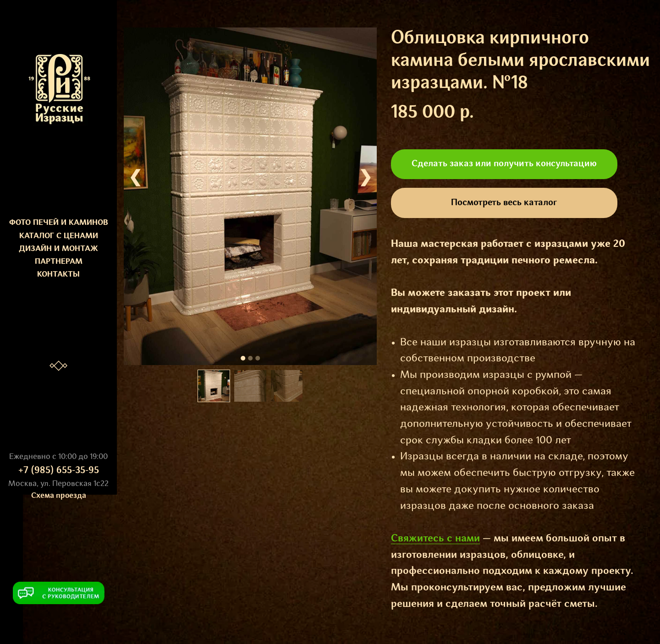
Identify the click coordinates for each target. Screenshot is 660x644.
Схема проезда (59, 496)
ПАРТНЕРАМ (59, 262)
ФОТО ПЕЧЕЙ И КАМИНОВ (59, 223)
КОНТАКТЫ (58, 275)
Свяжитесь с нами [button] (435, 539)
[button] (59, 593)
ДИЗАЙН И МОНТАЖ (58, 249)
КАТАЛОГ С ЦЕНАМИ (59, 236)
